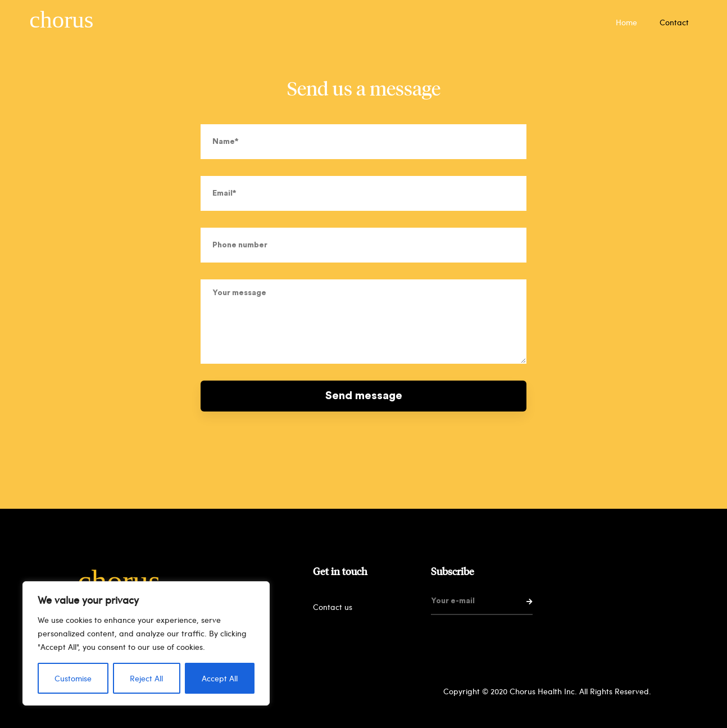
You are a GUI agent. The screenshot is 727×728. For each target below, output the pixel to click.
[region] (146, 643)
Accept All (220, 678)
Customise (73, 678)
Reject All (146, 678)
